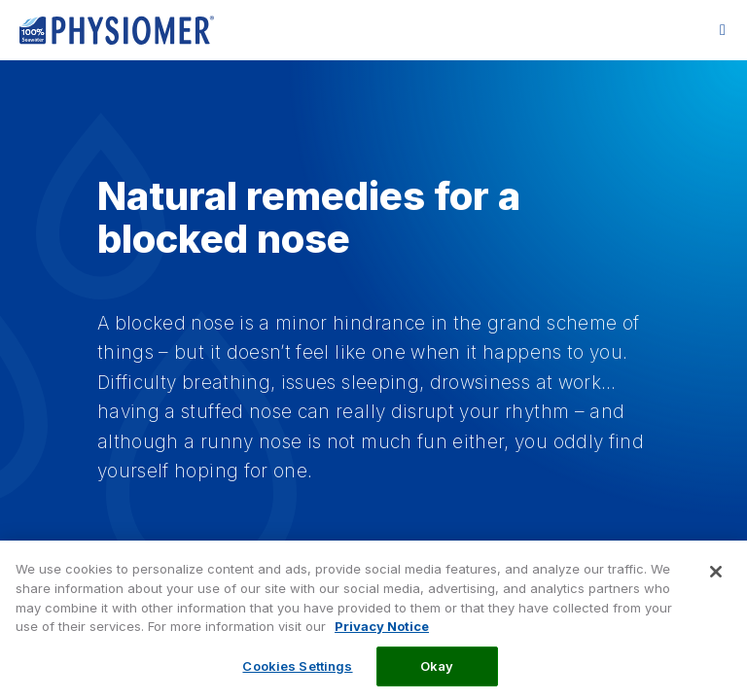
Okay (437, 676)
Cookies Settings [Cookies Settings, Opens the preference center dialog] (297, 676)
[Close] (716, 582)
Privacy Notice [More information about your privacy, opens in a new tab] (382, 637)
